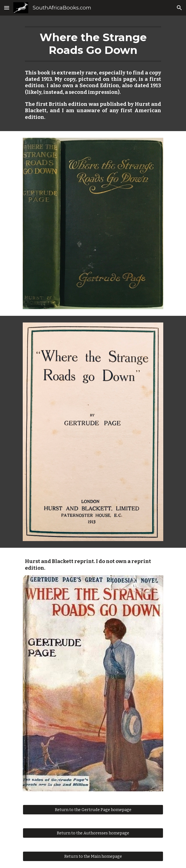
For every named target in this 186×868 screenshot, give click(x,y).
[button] (7, 8)
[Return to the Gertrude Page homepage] (93, 810)
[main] (93, 44)
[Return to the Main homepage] (93, 856)
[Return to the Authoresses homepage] (93, 833)
